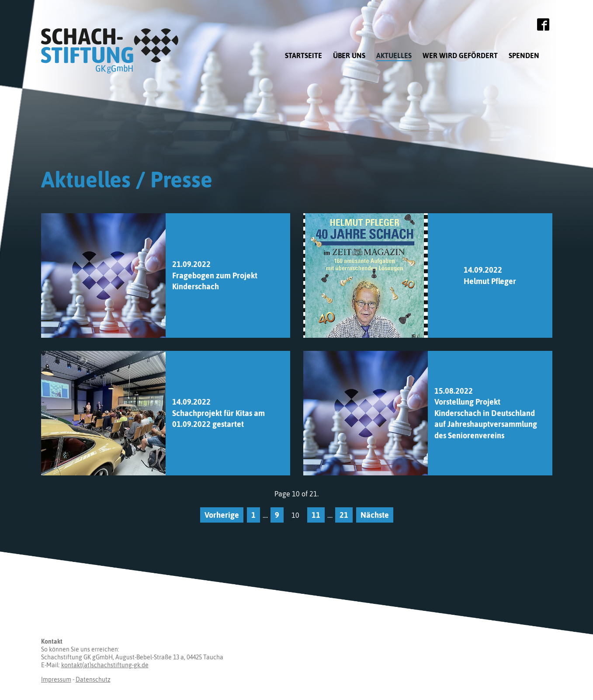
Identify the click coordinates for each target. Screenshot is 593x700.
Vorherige (222, 515)
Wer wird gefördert (460, 55)
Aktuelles (394, 55)
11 (316, 515)
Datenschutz (93, 679)
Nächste (375, 515)
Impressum (56, 679)
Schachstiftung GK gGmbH (113, 51)
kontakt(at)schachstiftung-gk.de (105, 665)
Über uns (349, 55)
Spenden (524, 55)
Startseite (303, 55)
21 (344, 515)
